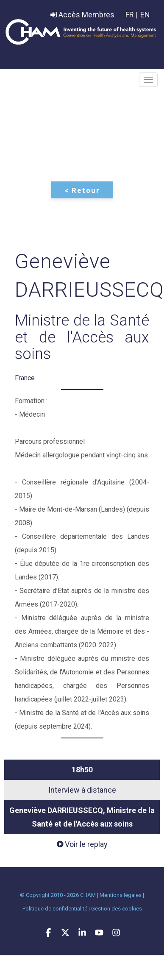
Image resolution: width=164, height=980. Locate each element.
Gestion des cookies (117, 909)
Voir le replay (82, 844)
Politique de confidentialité (55, 909)
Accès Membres (82, 15)
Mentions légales (121, 895)
